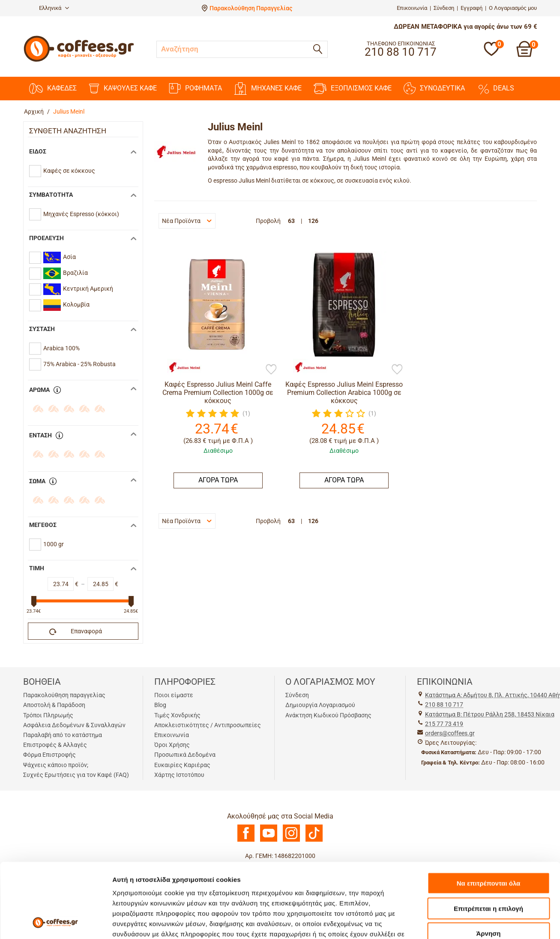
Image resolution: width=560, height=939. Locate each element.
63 (291, 221)
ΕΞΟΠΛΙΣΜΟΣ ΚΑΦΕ (353, 89)
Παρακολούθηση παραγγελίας (64, 695)
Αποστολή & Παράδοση (54, 705)
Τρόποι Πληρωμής (48, 715)
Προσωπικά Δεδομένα (185, 755)
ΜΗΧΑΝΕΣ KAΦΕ (268, 89)
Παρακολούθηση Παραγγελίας (251, 8)
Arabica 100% (61, 348)
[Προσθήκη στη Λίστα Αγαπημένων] (271, 370)
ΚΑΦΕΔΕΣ (53, 89)
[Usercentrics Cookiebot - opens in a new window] (55, 922)
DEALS (496, 88)
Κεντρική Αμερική (78, 289)
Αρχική (34, 111)
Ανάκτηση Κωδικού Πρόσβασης (328, 715)
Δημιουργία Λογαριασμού (320, 705)
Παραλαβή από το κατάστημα (63, 735)
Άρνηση (488, 863)
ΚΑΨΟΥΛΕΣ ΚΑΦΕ (123, 89)
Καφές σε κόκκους (69, 171)
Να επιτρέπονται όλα (489, 813)
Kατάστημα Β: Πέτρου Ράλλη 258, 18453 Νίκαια (490, 714)
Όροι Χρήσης (172, 745)
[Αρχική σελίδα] (79, 61)
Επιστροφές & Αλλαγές (55, 745)
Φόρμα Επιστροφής (49, 755)
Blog (160, 705)
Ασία (60, 257)
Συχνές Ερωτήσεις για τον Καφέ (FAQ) (76, 775)
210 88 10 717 (444, 704)
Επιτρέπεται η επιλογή (488, 838)
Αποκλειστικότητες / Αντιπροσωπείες (208, 725)
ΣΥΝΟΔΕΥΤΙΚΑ (434, 88)
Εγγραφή (472, 8)
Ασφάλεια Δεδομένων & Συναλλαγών (74, 725)
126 (313, 221)
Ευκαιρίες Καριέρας (182, 765)
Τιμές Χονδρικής (177, 715)
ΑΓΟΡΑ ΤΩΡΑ (218, 480)
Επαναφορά (76, 632)
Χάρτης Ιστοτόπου (179, 775)
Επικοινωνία (412, 8)
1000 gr (54, 544)
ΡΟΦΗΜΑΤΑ (195, 88)
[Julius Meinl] (180, 367)
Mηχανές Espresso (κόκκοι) (81, 214)
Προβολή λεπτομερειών (149, 922)
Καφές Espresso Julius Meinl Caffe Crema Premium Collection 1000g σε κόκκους (218, 393)
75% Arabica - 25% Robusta (79, 364)
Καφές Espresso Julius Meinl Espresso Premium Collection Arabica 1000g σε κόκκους (344, 393)
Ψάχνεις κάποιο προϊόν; (56, 765)
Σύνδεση (444, 8)
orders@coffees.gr (450, 733)
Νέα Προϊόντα (187, 221)
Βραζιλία (66, 273)
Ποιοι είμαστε (174, 695)
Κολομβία (66, 305)
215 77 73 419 (444, 724)
